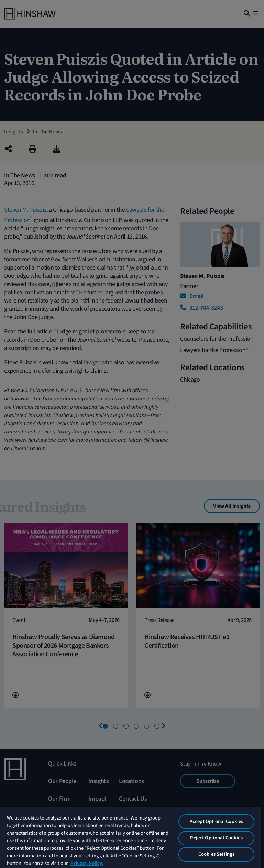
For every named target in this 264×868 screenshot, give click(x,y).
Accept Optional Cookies (216, 821)
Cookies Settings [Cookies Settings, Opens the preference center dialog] (216, 854)
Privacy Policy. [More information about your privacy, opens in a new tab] (87, 863)
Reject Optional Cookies (216, 838)
